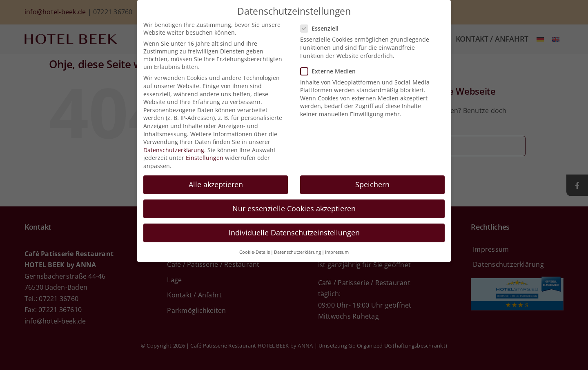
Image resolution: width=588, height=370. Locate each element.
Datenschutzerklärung (174, 150)
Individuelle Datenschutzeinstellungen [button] (294, 233)
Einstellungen (205, 158)
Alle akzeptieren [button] (216, 184)
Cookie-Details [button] (255, 252)
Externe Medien (331, 71)
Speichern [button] (372, 184)
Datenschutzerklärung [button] (297, 252)
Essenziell (323, 28)
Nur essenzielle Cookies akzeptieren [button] (294, 208)
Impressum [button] (337, 252)
